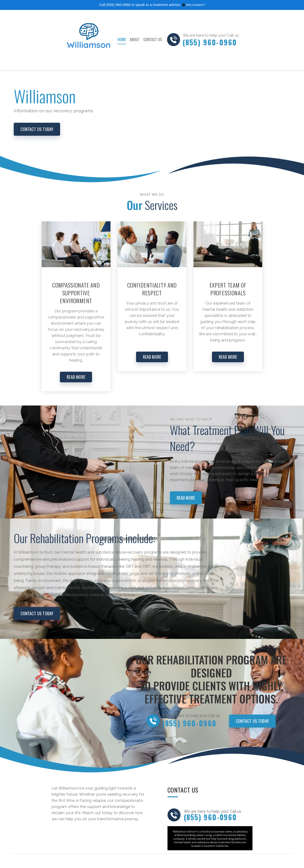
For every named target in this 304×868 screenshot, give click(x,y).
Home (122, 39)
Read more (186, 498)
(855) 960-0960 (118, 5)
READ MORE (76, 377)
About (135, 39)
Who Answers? (195, 5)
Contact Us (153, 39)
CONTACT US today (37, 129)
